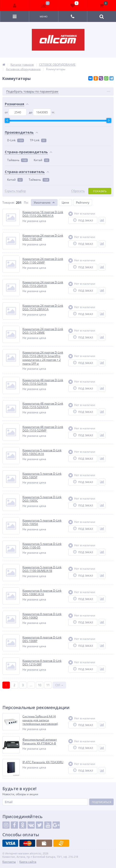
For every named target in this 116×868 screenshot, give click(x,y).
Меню (44, 16)
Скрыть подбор (15, 191)
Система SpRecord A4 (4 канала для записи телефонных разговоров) (40, 720)
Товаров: (8, 203)
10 (40, 685)
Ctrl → (59, 685)
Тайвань (17, 160)
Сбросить (78, 191)
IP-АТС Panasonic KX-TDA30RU (43, 762)
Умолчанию (42, 203)
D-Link (16, 140)
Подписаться (102, 802)
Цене (65, 203)
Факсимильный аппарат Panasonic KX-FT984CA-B (40, 741)
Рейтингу (83, 203)
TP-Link (38, 140)
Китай (41, 160)
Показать (100, 191)
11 (48, 685)
